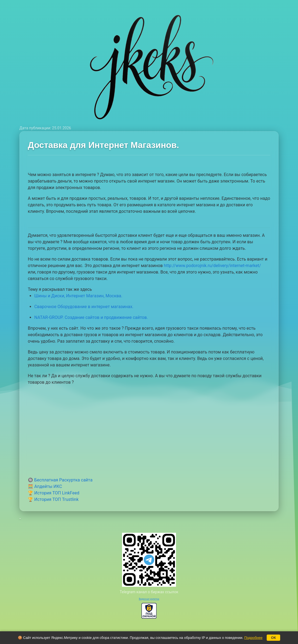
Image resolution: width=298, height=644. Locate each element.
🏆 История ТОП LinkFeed (54, 493)
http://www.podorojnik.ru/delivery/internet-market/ (212, 266)
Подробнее (253, 638)
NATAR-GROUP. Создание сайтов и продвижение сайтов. (91, 317)
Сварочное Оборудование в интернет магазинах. (84, 307)
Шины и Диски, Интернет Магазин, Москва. (78, 296)
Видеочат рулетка (149, 599)
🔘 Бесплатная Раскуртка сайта (60, 480)
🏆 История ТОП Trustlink (53, 499)
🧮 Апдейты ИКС (45, 486)
